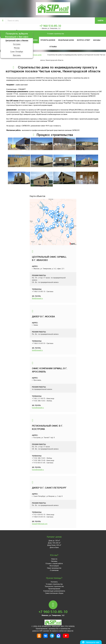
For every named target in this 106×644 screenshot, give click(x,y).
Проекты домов (48, 40)
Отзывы (53, 47)
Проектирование (54, 589)
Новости (54, 559)
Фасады (97, 40)
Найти (100, 21)
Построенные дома (35, 55)
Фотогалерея (54, 566)
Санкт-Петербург (17, 51)
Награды (54, 561)
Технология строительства (54, 586)
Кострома (17, 44)
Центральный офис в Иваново (17, 40)
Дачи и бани (54, 547)
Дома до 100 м (54, 540)
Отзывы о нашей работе (54, 563)
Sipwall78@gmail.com (40, 524)
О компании (54, 570)
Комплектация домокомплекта (54, 591)
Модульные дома (66, 40)
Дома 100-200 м (54, 543)
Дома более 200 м (54, 545)
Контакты (54, 582)
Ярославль (17, 55)
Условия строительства (34, 34)
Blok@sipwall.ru (37, 298)
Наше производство (54, 568)
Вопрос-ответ (84, 40)
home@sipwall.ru (38, 408)
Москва (17, 48)
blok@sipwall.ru (37, 350)
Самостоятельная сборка (54, 593)
